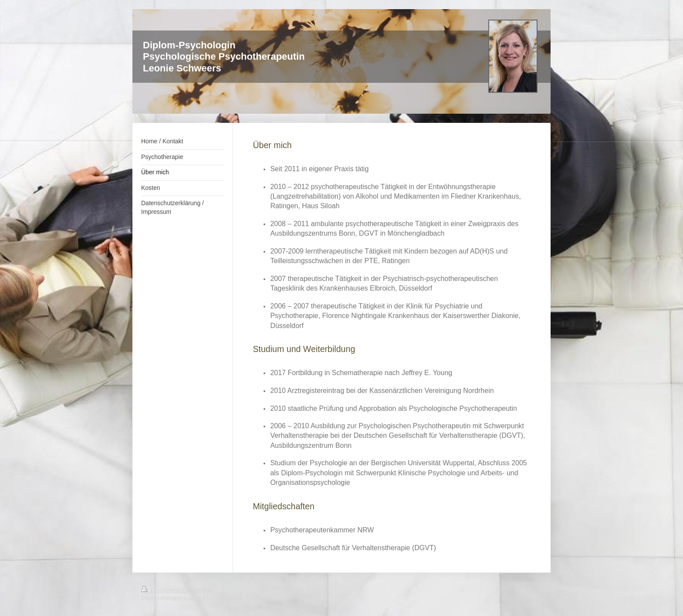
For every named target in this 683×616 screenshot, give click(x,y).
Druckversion (164, 590)
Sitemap (202, 590)
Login (534, 590)
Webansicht (526, 598)
